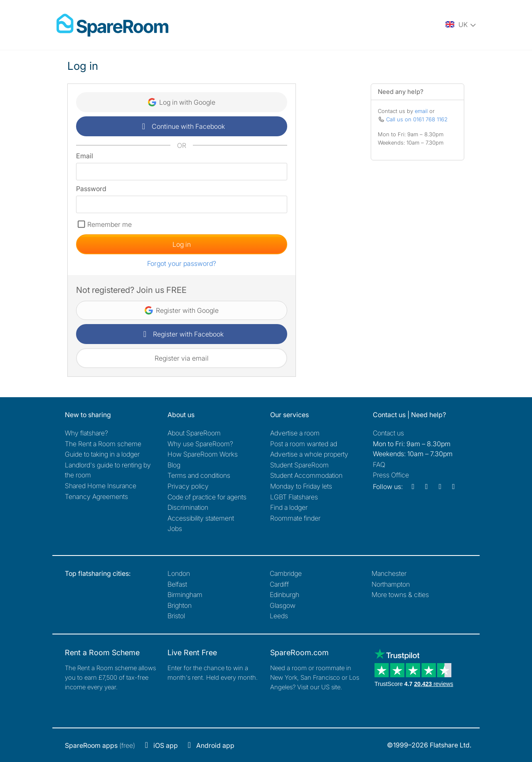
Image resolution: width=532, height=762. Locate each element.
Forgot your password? (182, 263)
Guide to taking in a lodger (102, 454)
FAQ (379, 465)
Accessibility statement (201, 518)
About (194, 433)
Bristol (176, 616)
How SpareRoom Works (203, 454)
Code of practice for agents (207, 497)
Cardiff (279, 584)
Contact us (388, 433)
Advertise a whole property (309, 454)
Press (391, 475)
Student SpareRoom (299, 465)
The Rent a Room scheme (103, 444)
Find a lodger (289, 507)
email (421, 111)
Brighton (180, 605)
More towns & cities (400, 595)
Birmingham (185, 595)
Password (91, 189)
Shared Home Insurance (101, 486)
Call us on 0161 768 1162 (417, 119)
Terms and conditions (199, 475)
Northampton (391, 584)
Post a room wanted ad (304, 444)
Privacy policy (188, 486)
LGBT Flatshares (294, 497)
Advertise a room (295, 433)
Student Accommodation (306, 475)
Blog (174, 465)
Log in (182, 244)
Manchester (389, 573)
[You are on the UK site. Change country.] (461, 25)
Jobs (175, 528)
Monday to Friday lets (301, 486)
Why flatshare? (86, 433)
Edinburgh (284, 595)
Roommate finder (295, 518)
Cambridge (286, 573)
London (179, 573)
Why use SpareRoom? (200, 444)
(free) (100, 745)
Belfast (177, 584)
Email (85, 156)
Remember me (110, 224)
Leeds (279, 616)
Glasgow (283, 605)
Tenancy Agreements (96, 497)
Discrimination (188, 507)
